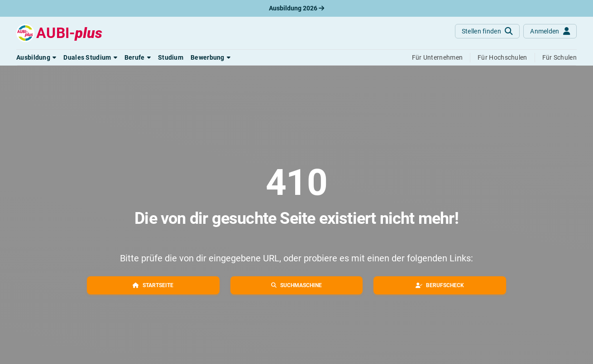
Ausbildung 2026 (296, 8)
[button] (36, 57)
